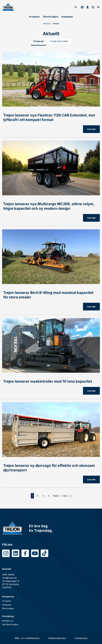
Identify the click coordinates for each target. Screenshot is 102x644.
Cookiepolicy (81, 638)
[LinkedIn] (16, 553)
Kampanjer (67, 17)
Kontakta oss (8, 621)
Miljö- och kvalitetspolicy (27, 638)
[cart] (93, 7)
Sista (65, 496)
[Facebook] (25, 553)
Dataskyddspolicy (57, 638)
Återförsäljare (51, 17)
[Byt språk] (82, 7)
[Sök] (76, 7)
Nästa (56, 496)
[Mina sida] (88, 7)
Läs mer (91, 129)
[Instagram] (6, 553)
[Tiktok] (44, 553)
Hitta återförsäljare (10, 624)
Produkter (34, 17)
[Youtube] (35, 553)
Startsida (47, 24)
